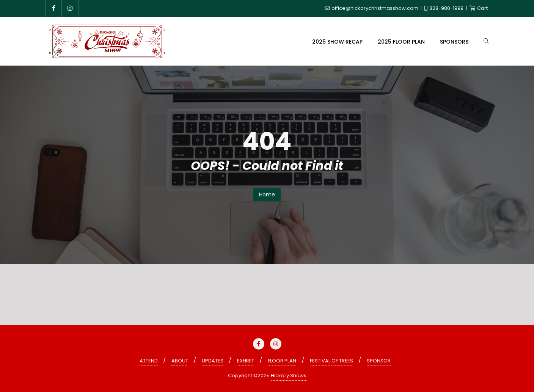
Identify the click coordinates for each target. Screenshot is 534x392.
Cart (479, 8)
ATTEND (149, 361)
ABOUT (180, 361)
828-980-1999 (444, 8)
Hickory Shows (289, 376)
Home (267, 194)
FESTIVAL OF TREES (331, 361)
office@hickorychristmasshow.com (372, 8)
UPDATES (213, 361)
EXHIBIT (246, 361)
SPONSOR (379, 361)
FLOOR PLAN (282, 361)
